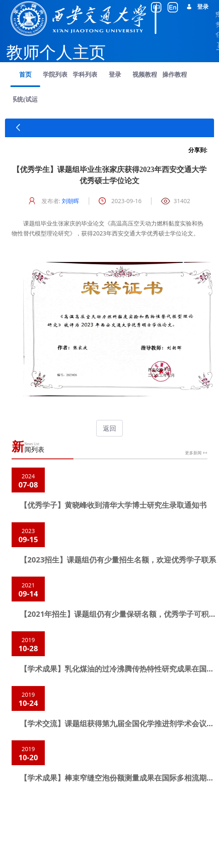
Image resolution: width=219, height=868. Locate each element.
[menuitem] (25, 75)
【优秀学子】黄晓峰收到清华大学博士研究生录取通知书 (113, 505)
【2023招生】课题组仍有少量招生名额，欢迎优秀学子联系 (118, 560)
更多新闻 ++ (196, 453)
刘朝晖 (71, 201)
